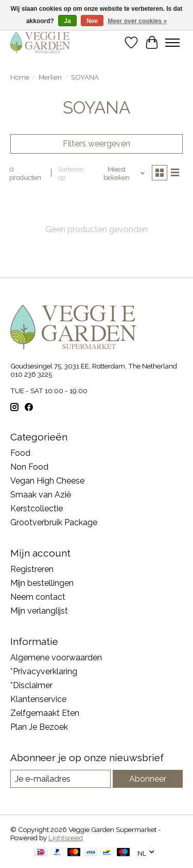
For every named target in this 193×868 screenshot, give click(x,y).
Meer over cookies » (137, 21)
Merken (50, 77)
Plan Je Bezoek (39, 727)
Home (20, 77)
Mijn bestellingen (42, 583)
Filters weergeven (97, 144)
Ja (67, 21)
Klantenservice (38, 699)
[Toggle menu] (172, 43)
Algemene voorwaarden (56, 658)
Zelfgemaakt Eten (45, 713)
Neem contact (38, 597)
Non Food (29, 467)
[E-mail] (60, 779)
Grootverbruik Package (54, 522)
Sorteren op (71, 173)
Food (20, 453)
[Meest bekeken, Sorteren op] (121, 173)
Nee (92, 21)
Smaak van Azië (41, 495)
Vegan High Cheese (47, 481)
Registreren (32, 569)
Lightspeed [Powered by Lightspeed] (66, 838)
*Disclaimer (31, 685)
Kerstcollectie (37, 509)
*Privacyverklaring (44, 671)
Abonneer (148, 779)
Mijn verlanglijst (39, 611)
